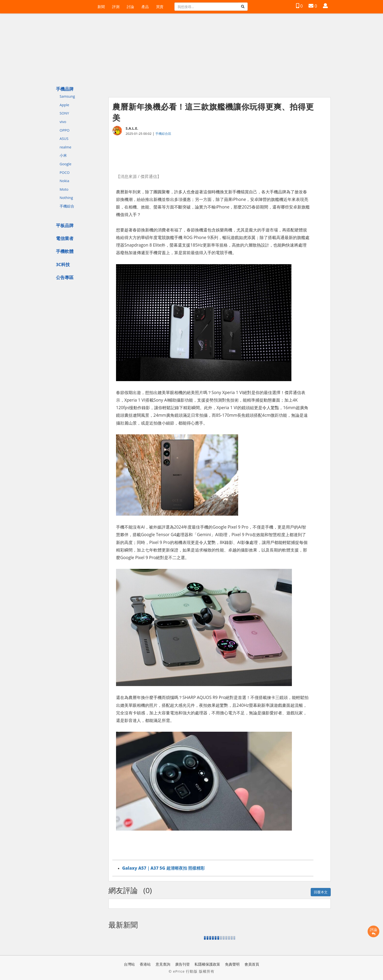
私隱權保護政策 (207, 964)
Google (65, 164)
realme (65, 147)
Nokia (64, 181)
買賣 (160, 7)
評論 (373, 931)
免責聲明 (232, 964)
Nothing (66, 198)
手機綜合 (67, 206)
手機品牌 (65, 89)
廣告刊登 (182, 964)
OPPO (64, 130)
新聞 (101, 7)
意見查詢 (163, 964)
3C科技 (63, 264)
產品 (145, 7)
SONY (64, 113)
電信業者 (65, 238)
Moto (64, 189)
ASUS (64, 138)
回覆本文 (321, 892)
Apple (64, 105)
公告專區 (65, 277)
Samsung (67, 96)
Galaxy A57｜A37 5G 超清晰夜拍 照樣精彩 (163, 868)
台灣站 (129, 964)
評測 (116, 7)
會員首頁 (252, 964)
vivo (63, 122)
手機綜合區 (163, 134)
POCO (65, 172)
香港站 (145, 964)
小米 (63, 155)
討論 (130, 7)
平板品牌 (65, 225)
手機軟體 (65, 251)
